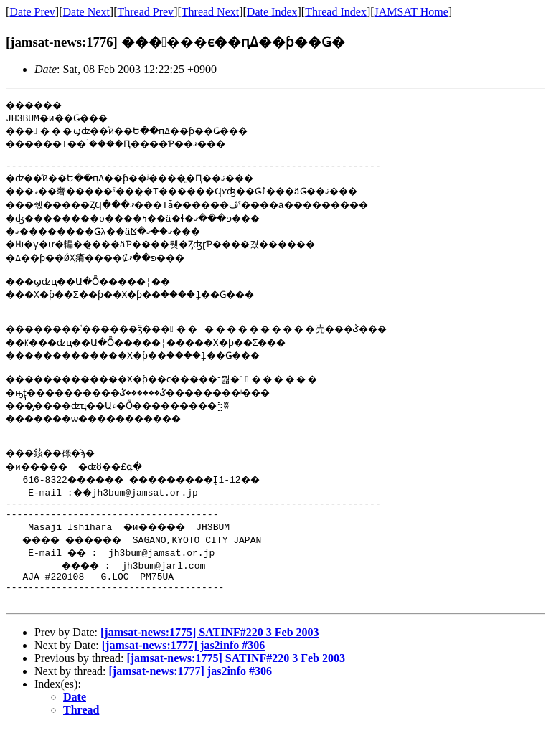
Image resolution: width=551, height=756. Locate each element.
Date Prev (32, 12)
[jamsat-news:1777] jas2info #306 (184, 673)
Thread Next (210, 12)
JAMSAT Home (411, 12)
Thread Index (336, 12)
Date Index (272, 12)
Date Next (86, 12)
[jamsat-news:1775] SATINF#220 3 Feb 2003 (210, 660)
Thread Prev (145, 12)
